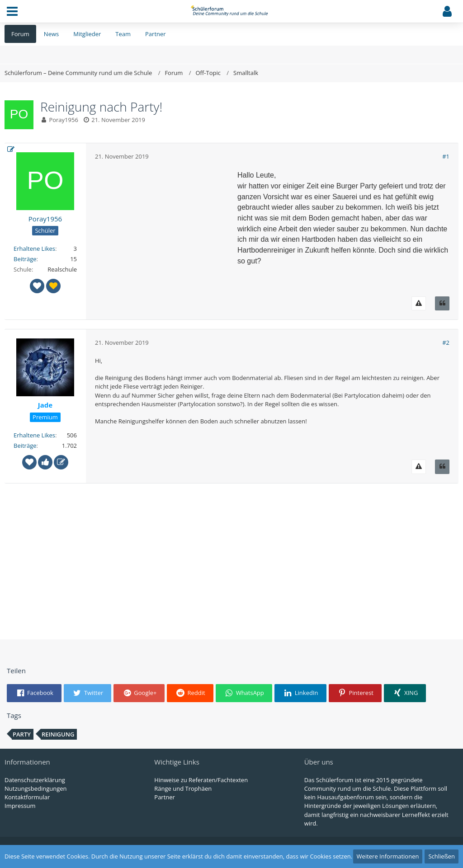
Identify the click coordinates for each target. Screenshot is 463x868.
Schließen (442, 856)
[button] (12, 11)
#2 (446, 343)
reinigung (58, 734)
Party (22, 734)
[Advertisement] (163, 226)
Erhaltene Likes (34, 249)
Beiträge (25, 259)
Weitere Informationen (388, 856)
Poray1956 (63, 120)
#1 (446, 156)
